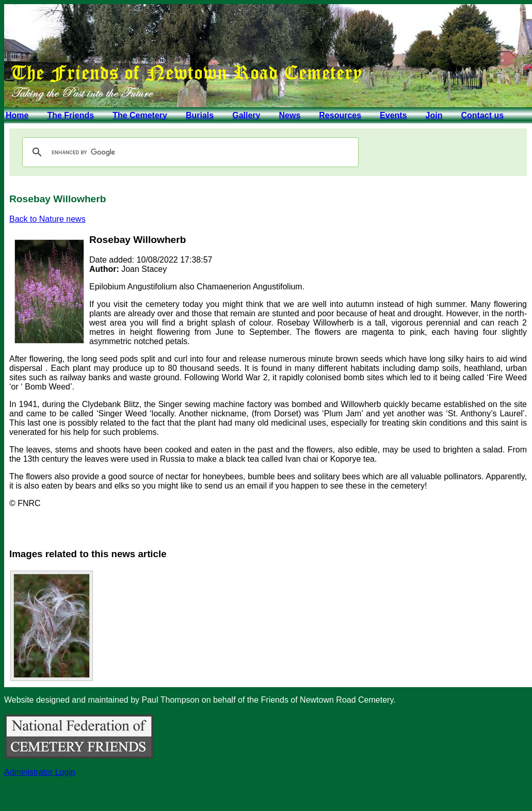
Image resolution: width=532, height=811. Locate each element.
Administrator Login (40, 772)
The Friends (70, 115)
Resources (340, 115)
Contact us (482, 115)
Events (393, 115)
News (289, 115)
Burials (200, 115)
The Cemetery (140, 115)
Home (17, 115)
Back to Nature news (47, 219)
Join (434, 115)
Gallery (246, 115)
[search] (189, 152)
